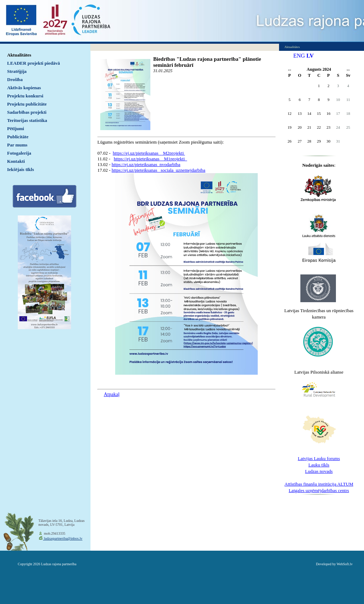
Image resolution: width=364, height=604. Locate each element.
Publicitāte (18, 137)
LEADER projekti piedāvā (34, 63)
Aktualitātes (19, 55)
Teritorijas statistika (27, 120)
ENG (299, 56)
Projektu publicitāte (27, 104)
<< (290, 70)
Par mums (17, 145)
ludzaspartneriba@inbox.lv (63, 538)
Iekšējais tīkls (20, 169)
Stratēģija (17, 71)
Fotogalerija (19, 153)
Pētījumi (16, 129)
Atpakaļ (112, 394)
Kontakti (16, 161)
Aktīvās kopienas (24, 88)
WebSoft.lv (345, 564)
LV (310, 56)
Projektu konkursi (25, 96)
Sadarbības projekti (27, 112)
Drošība (15, 79)
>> (348, 70)
